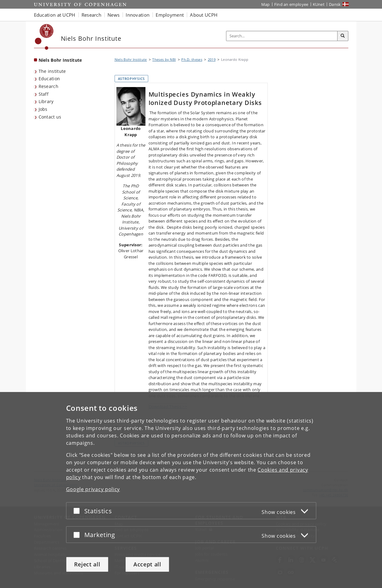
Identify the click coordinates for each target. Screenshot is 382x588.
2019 (212, 59)
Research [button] (91, 15)
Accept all (147, 564)
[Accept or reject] (78, 511)
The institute (52, 71)
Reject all (87, 564)
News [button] (113, 15)
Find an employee (291, 4)
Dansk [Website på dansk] (335, 4)
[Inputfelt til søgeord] (282, 36)
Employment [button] (170, 15)
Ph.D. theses (192, 59)
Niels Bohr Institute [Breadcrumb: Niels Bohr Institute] (131, 59)
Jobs (43, 109)
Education (49, 79)
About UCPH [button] (204, 15)
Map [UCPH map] (266, 4)
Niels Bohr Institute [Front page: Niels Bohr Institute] (60, 60)
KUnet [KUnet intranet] (319, 4)
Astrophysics (131, 79)
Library (46, 101)
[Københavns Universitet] (44, 37)
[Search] (343, 36)
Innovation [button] (138, 15)
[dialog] (191, 490)
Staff (44, 94)
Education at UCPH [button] (55, 15)
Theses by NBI (164, 59)
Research (48, 86)
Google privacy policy (93, 489)
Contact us (50, 117)
